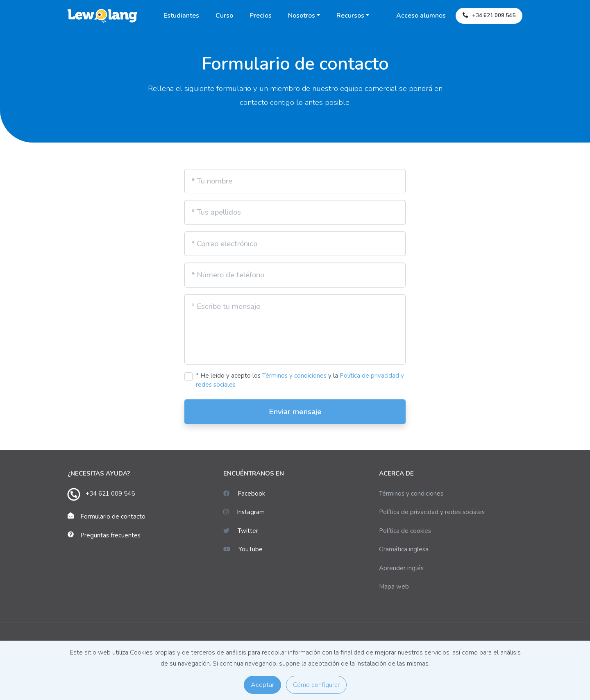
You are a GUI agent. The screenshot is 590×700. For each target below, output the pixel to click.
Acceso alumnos (421, 16)
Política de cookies (405, 531)
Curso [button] (224, 16)
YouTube (243, 549)
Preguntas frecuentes (110, 535)
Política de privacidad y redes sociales (432, 512)
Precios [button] (261, 16)
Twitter (241, 531)
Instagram (244, 512)
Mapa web (394, 587)
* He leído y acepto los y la (300, 380)
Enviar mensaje (295, 412)
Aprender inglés (401, 568)
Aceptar (262, 685)
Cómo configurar (316, 685)
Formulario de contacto (113, 517)
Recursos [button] (350, 16)
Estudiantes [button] (181, 16)
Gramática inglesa (404, 549)
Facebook (244, 494)
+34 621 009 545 (110, 494)
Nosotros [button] (302, 16)
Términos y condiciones (294, 376)
